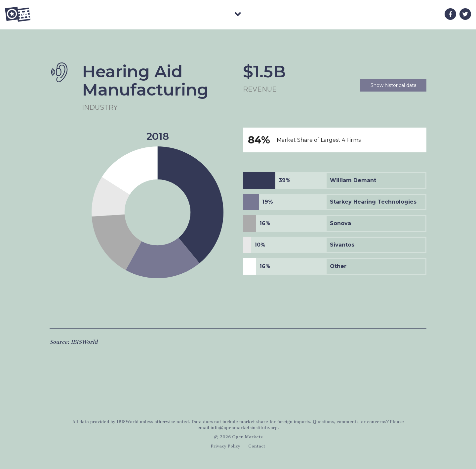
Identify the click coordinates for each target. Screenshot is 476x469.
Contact (257, 446)
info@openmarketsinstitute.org (244, 428)
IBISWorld (128, 422)
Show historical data (394, 85)
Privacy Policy (226, 446)
